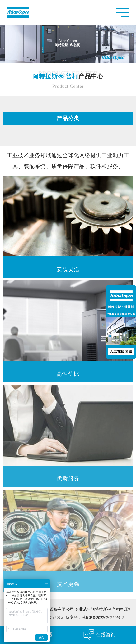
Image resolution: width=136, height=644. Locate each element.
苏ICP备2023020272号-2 (103, 618)
